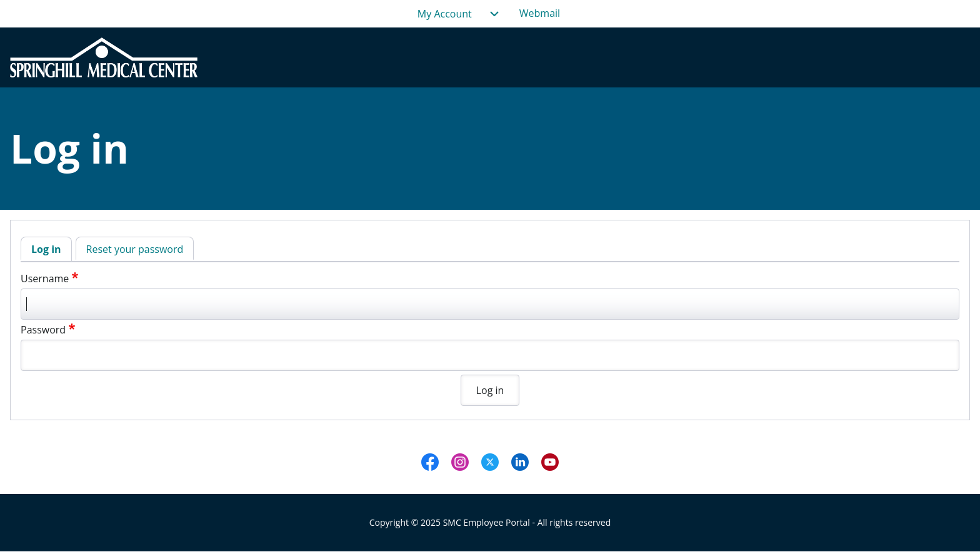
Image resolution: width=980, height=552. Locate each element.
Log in (46, 249)
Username (45, 278)
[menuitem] (540, 14)
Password (43, 330)
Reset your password (135, 249)
